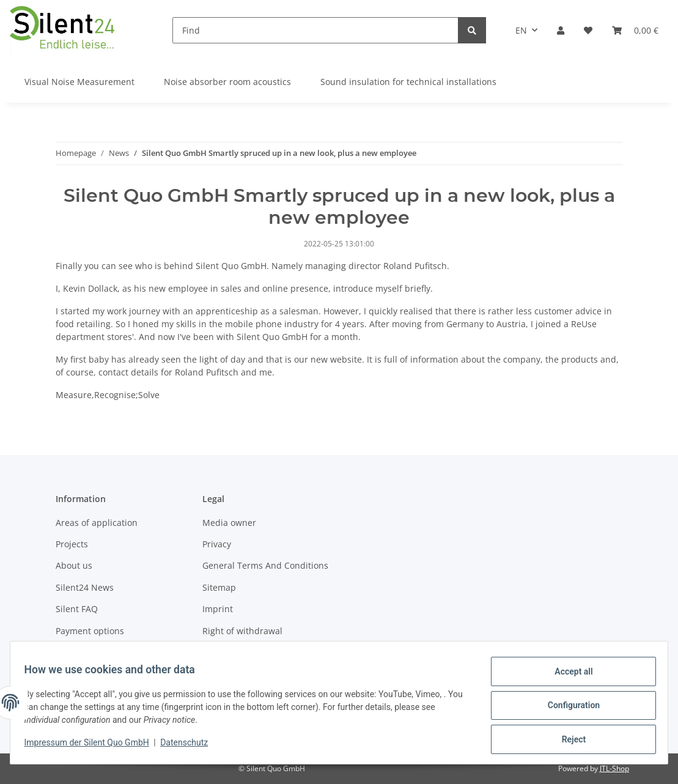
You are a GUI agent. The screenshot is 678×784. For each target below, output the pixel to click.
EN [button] (521, 30)
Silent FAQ (77, 609)
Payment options (90, 631)
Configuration (568, 709)
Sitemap (219, 587)
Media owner (229, 523)
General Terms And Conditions (265, 565)
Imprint (218, 609)
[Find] (315, 30)
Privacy (217, 544)
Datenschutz (190, 746)
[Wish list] (588, 30)
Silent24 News (85, 587)
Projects (72, 544)
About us (74, 565)
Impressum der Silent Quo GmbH (92, 746)
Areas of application (97, 523)
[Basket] (635, 30)
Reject (568, 741)
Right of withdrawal (242, 631)
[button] (561, 30)
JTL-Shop (614, 768)
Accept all (568, 677)
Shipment (76, 652)
